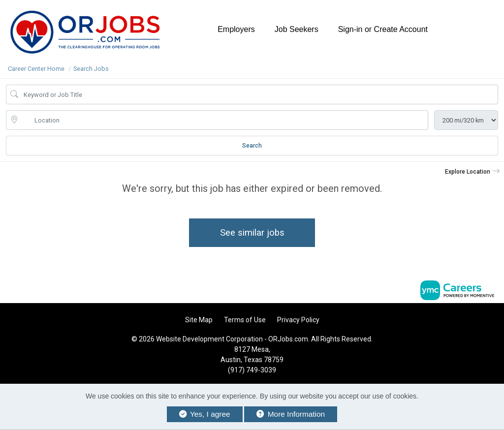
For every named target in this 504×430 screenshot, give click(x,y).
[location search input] (224, 120)
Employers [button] (236, 29)
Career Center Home (36, 69)
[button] (472, 172)
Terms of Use (245, 320)
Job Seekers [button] (297, 29)
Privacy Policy (298, 320)
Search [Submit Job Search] (252, 146)
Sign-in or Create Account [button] (383, 29)
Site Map (199, 320)
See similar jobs (252, 232)
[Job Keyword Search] (259, 94)
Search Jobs (91, 69)
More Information (291, 414)
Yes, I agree (205, 414)
